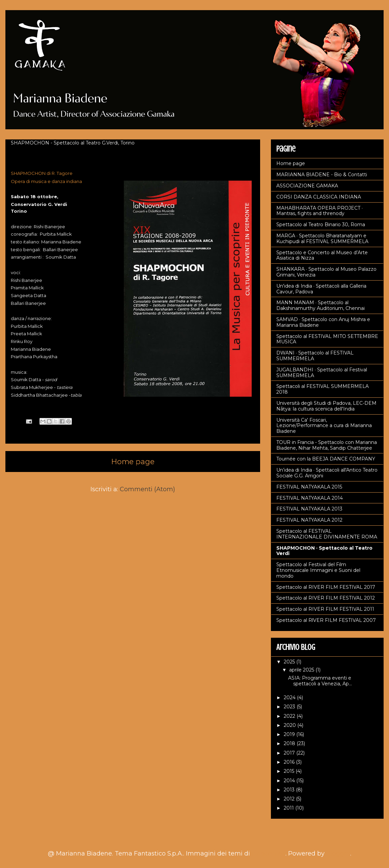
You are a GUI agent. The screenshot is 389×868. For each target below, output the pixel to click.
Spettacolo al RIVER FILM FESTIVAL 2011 (325, 609)
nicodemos (269, 853)
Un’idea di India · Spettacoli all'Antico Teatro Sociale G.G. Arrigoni (327, 473)
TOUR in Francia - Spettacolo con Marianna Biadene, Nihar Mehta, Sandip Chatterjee (327, 445)
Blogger (338, 853)
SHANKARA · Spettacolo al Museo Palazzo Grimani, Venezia (326, 272)
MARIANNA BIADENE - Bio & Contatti (322, 175)
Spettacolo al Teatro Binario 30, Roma (321, 225)
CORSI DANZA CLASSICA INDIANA (319, 197)
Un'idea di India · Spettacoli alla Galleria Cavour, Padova (321, 289)
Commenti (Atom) (147, 489)
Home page (133, 462)
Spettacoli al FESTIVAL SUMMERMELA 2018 (323, 389)
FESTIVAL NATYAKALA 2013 (309, 509)
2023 (290, 707)
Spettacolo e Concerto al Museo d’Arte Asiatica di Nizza (322, 255)
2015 (290, 771)
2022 (290, 716)
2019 (290, 734)
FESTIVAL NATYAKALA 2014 (310, 498)
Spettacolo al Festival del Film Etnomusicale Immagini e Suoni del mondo (318, 570)
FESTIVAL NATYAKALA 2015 (309, 487)
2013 (290, 790)
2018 (290, 743)
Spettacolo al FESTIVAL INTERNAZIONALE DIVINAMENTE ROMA (327, 534)
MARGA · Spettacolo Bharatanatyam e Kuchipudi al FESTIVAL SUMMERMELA (322, 239)
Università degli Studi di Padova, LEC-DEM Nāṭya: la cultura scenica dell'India (326, 406)
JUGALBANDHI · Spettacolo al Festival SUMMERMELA (322, 373)
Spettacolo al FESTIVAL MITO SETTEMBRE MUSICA (327, 339)
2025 (290, 662)
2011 (289, 808)
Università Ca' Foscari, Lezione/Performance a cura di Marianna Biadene (324, 426)
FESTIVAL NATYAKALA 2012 (309, 520)
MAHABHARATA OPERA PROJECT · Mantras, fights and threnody (319, 211)
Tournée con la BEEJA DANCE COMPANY (326, 459)
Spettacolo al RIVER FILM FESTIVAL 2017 (326, 587)
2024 (290, 698)
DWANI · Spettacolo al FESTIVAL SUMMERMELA (315, 356)
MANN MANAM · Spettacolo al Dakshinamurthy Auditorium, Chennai (321, 305)
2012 (290, 799)
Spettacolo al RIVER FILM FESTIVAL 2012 (326, 598)
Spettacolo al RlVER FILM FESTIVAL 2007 (326, 620)
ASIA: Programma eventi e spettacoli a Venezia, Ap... (320, 681)
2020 (290, 725)
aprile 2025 (302, 670)
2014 (290, 781)
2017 (290, 753)
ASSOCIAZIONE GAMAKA (307, 186)
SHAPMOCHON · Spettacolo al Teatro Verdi (324, 551)
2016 (290, 762)
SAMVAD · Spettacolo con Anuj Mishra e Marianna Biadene (323, 322)
